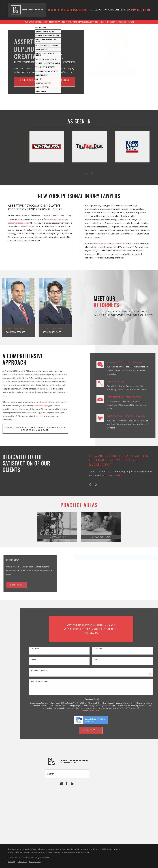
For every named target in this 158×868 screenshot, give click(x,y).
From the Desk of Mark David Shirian (67, 10)
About (32, 22)
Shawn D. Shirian (119, 244)
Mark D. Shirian (101, 244)
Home (26, 22)
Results (103, 22)
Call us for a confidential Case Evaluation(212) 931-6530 (45, 82)
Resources (122, 22)
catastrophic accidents (18, 223)
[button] (149, 484)
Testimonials (112, 22)
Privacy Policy (35, 862)
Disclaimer (22, 862)
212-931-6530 (141, 10)
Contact (131, 22)
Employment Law (54, 22)
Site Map (12, 862)
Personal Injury (41, 22)
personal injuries (57, 219)
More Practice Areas (69, 22)
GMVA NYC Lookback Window (88, 22)
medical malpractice (29, 226)
